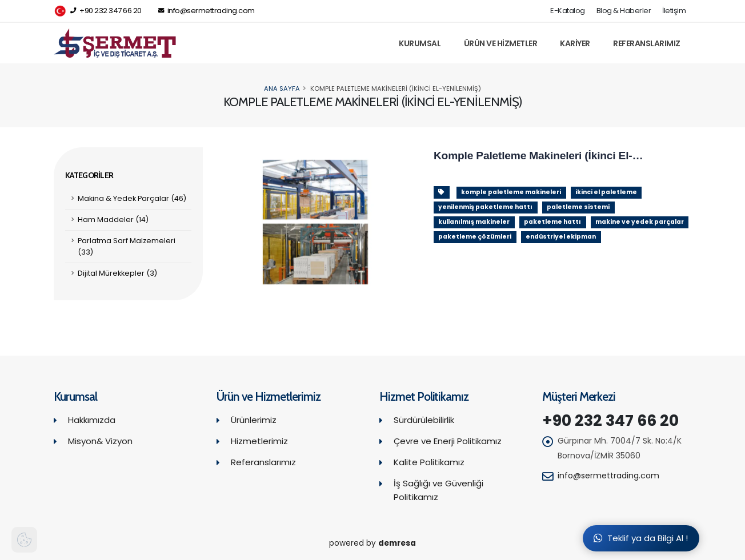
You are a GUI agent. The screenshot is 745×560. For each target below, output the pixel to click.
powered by (372, 543)
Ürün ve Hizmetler (501, 43)
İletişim (674, 11)
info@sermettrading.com (207, 11)
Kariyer (575, 43)
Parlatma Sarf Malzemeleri (127, 246)
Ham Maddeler (113, 219)
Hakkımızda (92, 420)
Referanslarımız (647, 43)
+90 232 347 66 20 (98, 11)
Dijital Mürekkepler (117, 273)
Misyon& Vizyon (100, 441)
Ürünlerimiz (254, 420)
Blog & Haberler (624, 11)
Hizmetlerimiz (259, 441)
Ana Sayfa (282, 88)
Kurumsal (420, 43)
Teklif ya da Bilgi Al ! (641, 538)
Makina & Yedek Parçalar (132, 198)
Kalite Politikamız (429, 462)
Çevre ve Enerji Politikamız (448, 441)
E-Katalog (568, 11)
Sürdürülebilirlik (424, 420)
